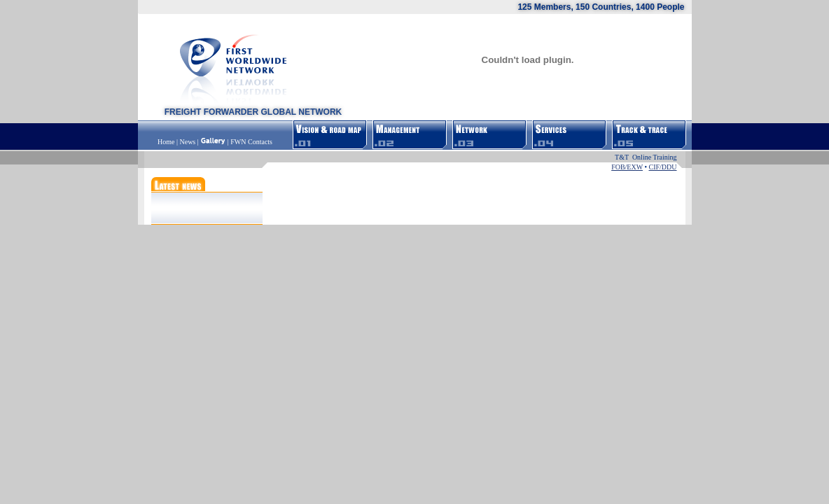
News (187, 142)
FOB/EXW (627, 167)
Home (167, 142)
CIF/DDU (662, 167)
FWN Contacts (251, 142)
